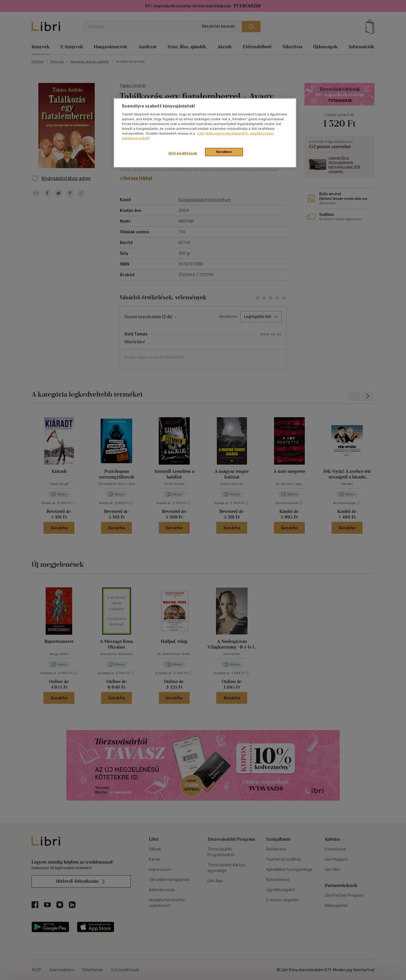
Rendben (224, 152)
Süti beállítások (183, 153)
